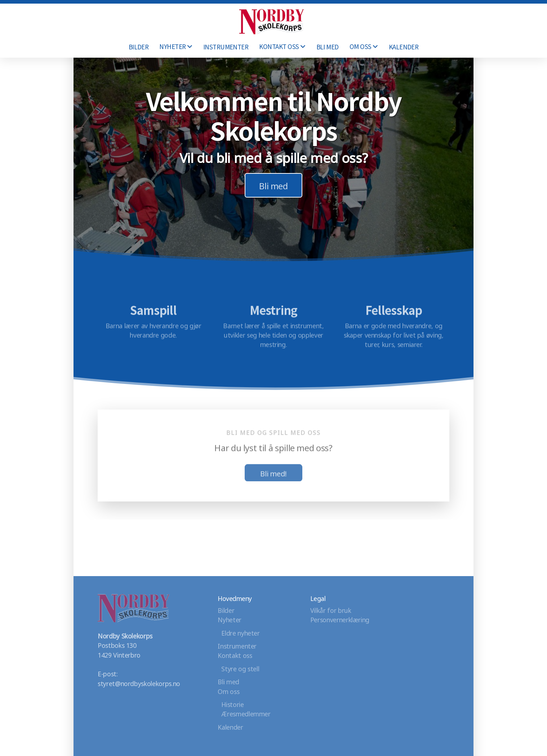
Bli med (273, 185)
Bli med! (273, 474)
